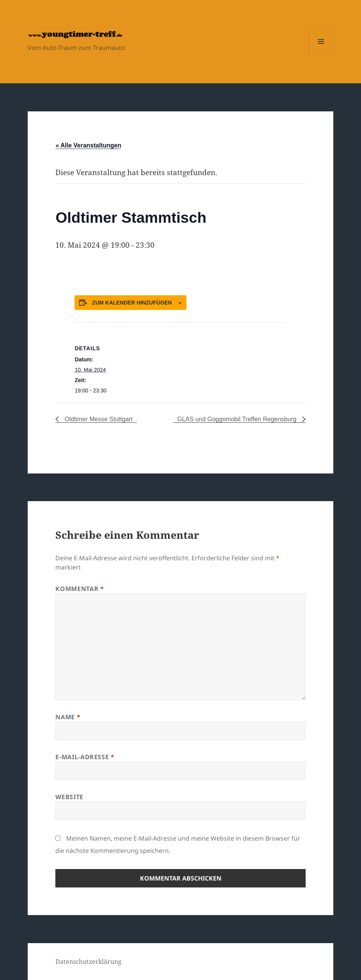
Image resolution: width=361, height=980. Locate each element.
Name (68, 717)
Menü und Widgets (321, 54)
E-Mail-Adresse (85, 757)
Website (69, 797)
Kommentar (80, 589)
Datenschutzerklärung (88, 962)
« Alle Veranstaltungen (88, 145)
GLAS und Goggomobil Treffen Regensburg (238, 419)
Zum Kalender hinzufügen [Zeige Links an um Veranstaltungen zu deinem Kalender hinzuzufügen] (132, 303)
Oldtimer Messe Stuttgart (97, 419)
